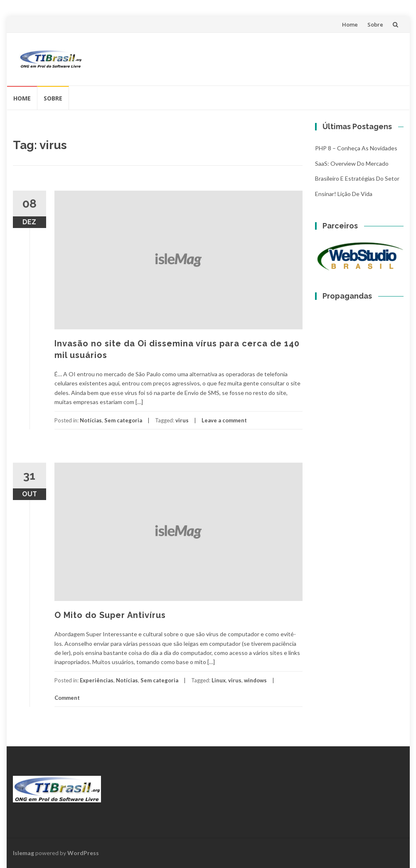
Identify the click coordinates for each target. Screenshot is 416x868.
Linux (219, 680)
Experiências (97, 680)
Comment (67, 698)
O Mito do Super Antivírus (110, 615)
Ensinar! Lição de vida (344, 194)
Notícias (91, 420)
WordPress (83, 853)
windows (255, 680)
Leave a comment (224, 420)
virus (182, 420)
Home (350, 25)
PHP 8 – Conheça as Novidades (356, 148)
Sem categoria (123, 420)
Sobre (375, 25)
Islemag (23, 853)
